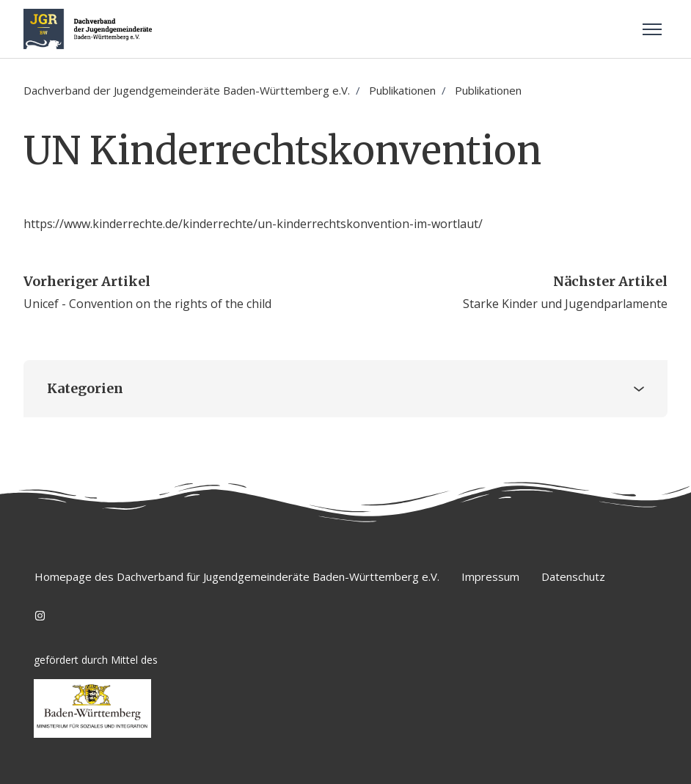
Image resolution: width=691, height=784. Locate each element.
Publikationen (402, 90)
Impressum (490, 576)
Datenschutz (573, 576)
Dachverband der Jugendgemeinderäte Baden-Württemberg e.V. (187, 90)
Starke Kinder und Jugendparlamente (565, 304)
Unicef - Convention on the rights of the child (147, 304)
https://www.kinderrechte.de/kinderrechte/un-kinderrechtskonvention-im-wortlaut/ (253, 224)
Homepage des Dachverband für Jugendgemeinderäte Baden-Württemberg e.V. (237, 576)
